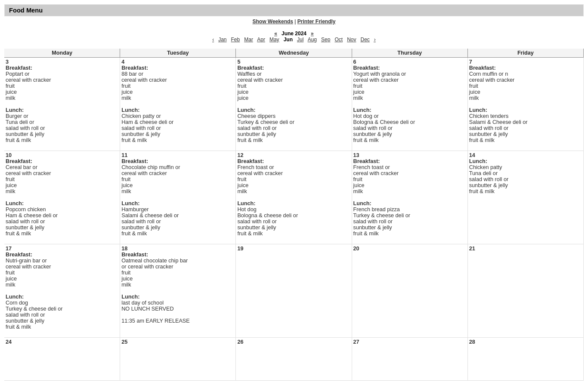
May (274, 40)
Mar (249, 40)
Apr (261, 40)
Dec (365, 40)
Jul (300, 40)
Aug (312, 40)
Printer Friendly (317, 22)
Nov (351, 40)
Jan (222, 40)
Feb (236, 40)
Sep (326, 40)
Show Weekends (273, 22)
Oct (339, 40)
